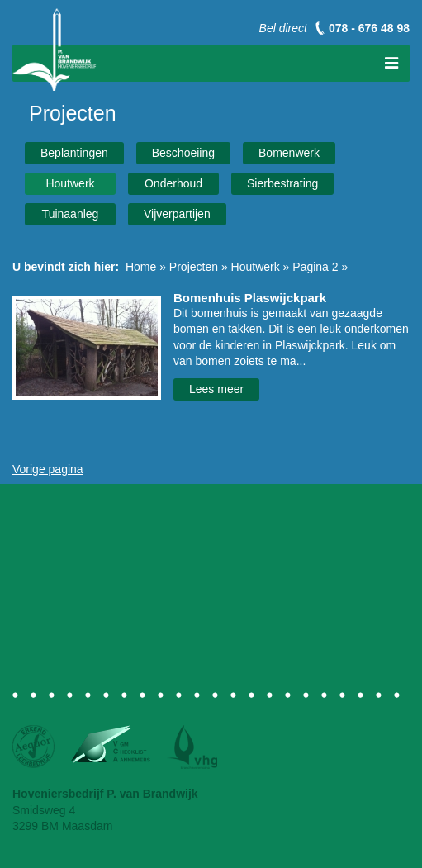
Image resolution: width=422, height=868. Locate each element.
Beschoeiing (183, 153)
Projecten (194, 267)
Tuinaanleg (71, 214)
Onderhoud (173, 183)
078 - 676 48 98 (369, 28)
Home (141, 267)
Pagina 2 (315, 267)
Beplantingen (74, 153)
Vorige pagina (48, 469)
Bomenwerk (289, 153)
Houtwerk (70, 183)
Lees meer (216, 389)
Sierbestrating (282, 183)
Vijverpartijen (177, 214)
